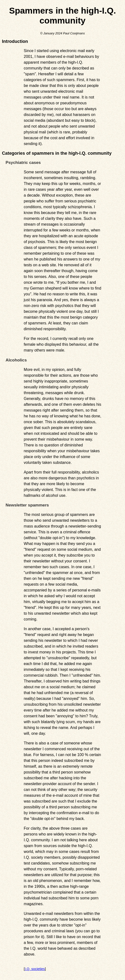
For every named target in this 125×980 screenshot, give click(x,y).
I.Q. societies (35, 969)
